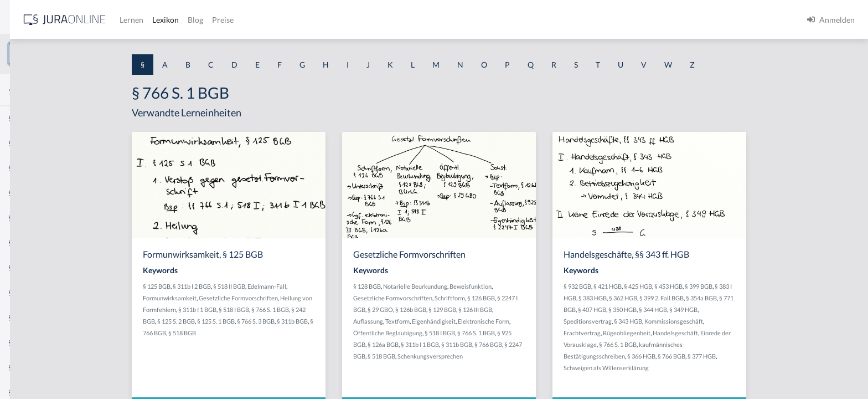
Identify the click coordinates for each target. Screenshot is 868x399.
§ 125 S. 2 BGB (260, 321)
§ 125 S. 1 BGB (299, 321)
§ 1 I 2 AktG (29, 267)
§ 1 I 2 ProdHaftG (39, 292)
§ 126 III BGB (559, 310)
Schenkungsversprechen (514, 356)
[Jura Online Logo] (232, 20)
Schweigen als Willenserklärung (690, 368)
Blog (363, 20)
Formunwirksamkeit (253, 298)
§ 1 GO (20, 168)
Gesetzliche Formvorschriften (322, 298)
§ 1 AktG (24, 118)
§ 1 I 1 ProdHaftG (39, 242)
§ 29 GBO (464, 310)
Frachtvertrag (666, 333)
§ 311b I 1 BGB (281, 310)
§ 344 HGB (737, 310)
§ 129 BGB (526, 310)
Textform (481, 321)
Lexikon (333, 20)
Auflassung (452, 321)
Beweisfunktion (554, 286)
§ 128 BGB (451, 286)
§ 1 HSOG (25, 218)
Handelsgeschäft (759, 333)
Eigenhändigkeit (517, 321)
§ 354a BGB (785, 298)
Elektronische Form (567, 321)
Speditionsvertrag (671, 321)
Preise (390, 20)
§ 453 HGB (752, 286)
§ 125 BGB (240, 286)
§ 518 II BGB (313, 286)
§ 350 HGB (706, 310)
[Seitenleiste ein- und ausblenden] (159, 17)
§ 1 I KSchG (28, 342)
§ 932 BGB (661, 286)
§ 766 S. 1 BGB (354, 310)
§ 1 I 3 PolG (28, 317)
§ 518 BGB (266, 333)
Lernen (299, 20)
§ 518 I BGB (317, 310)
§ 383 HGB (676, 298)
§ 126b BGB (494, 310)
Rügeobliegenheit (710, 333)
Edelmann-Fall (350, 286)
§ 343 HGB (712, 321)
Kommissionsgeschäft (757, 321)
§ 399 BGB (782, 286)
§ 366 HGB (725, 356)
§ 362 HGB (707, 298)
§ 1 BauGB (27, 143)
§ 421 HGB (691, 286)
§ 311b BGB (376, 321)
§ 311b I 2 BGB (275, 286)
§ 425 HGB (722, 286)
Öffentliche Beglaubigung (471, 333)
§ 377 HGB (785, 356)
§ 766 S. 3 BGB (339, 321)
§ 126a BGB (467, 344)
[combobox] (89, 54)
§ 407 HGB (676, 310)
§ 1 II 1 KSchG (32, 367)
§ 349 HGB (767, 310)
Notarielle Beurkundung (499, 286)
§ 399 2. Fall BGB (745, 298)
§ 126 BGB (565, 298)
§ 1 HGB (23, 193)
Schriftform (533, 298)
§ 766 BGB (572, 344)
